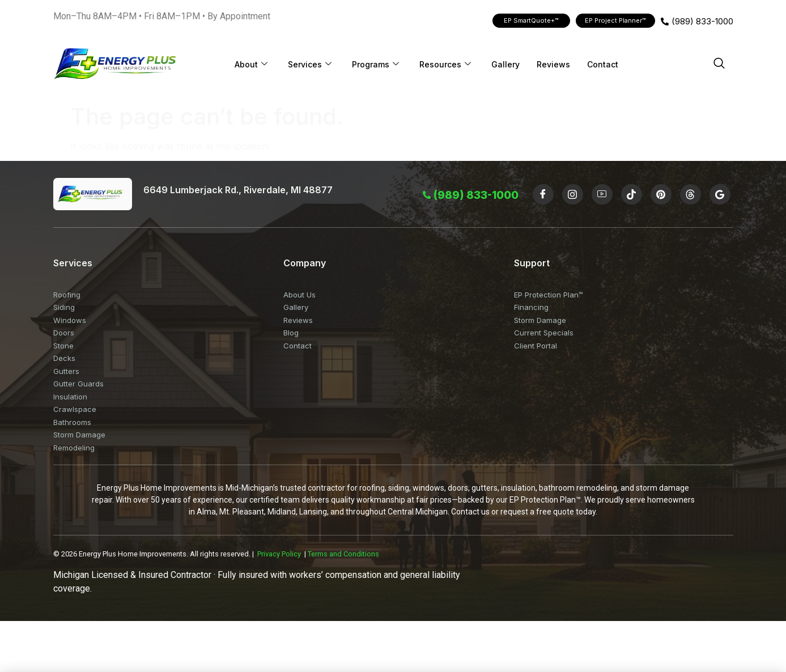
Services (310, 64)
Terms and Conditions (343, 554)
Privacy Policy (279, 554)
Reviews (553, 64)
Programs (375, 64)
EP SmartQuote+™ (531, 20)
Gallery (505, 64)
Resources (445, 64)
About (251, 64)
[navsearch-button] (719, 64)
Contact (603, 64)
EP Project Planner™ (615, 20)
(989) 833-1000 (697, 21)
